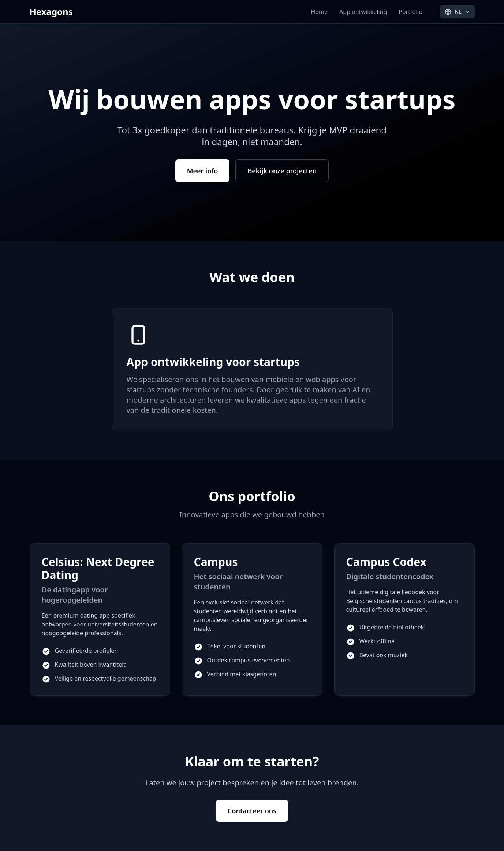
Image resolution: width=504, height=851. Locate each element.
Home (320, 12)
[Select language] (457, 12)
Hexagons (51, 12)
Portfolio (410, 12)
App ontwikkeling (363, 12)
